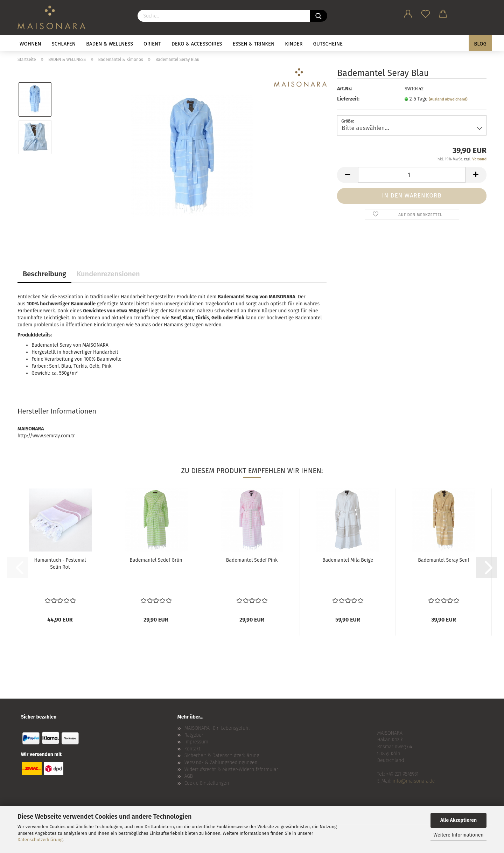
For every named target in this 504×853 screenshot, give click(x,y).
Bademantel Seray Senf (444, 560)
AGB (189, 776)
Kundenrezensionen (108, 274)
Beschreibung (44, 274)
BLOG (480, 44)
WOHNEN (30, 44)
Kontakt (192, 749)
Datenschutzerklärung (40, 840)
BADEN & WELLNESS (110, 44)
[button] (408, 13)
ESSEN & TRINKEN (254, 44)
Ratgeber (194, 735)
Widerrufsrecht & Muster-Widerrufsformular (231, 769)
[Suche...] (318, 16)
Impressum (196, 742)
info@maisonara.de (414, 781)
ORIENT (152, 44)
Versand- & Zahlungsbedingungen (221, 762)
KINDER (294, 44)
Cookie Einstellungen (207, 783)
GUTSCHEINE (328, 44)
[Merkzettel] (426, 13)
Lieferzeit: (348, 99)
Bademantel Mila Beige (348, 560)
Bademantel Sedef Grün (156, 560)
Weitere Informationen (458, 835)
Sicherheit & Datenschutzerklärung (222, 755)
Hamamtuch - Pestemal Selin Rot (60, 564)
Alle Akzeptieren (458, 820)
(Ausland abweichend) (448, 99)
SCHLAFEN (64, 44)
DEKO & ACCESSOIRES (197, 44)
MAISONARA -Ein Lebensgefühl (217, 728)
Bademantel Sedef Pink (252, 560)
